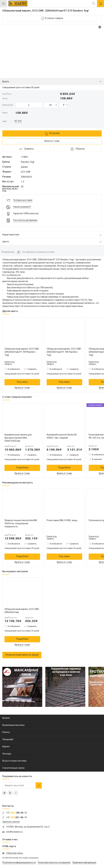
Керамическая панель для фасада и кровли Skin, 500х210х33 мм (18, 438)
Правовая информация (84, 863)
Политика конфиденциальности (19, 863)
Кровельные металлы (13, 725)
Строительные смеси (13, 768)
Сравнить (32, 369)
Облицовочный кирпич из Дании (22, 655)
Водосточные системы (14, 761)
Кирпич (6, 747)
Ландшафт (8, 740)
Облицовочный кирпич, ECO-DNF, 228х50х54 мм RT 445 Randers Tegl (64, 352)
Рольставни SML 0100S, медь (62, 521)
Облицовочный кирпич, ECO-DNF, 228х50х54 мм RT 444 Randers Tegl (22, 352)
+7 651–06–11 (15, 818)
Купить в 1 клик (52, 141)
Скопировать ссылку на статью (38, 252)
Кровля (6, 718)
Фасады (7, 754)
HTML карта (9, 847)
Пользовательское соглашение (54, 863)
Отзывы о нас (10, 840)
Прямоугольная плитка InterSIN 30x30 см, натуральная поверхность (21, 524)
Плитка (6, 732)
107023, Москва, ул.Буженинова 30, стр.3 (28, 827)
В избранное (14, 369)
